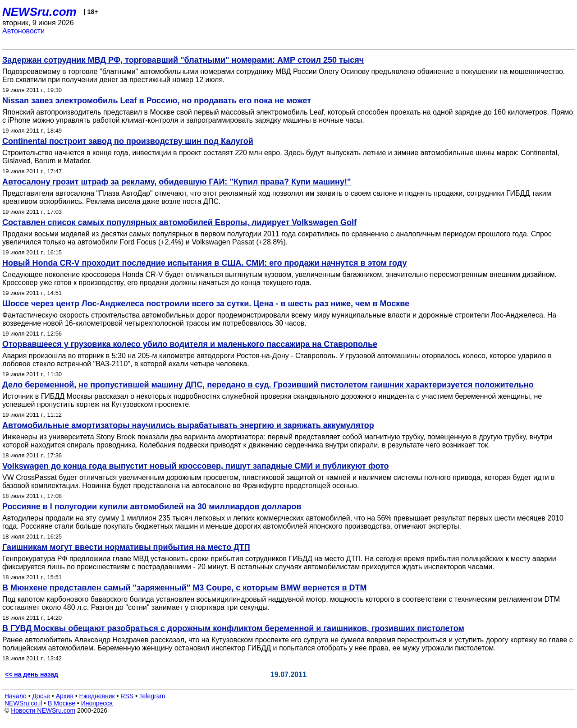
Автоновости (23, 31)
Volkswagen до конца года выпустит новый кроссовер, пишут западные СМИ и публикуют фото (196, 466)
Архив (65, 696)
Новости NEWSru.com (43, 710)
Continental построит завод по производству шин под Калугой (128, 141)
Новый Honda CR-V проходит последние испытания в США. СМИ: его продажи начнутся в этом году (205, 263)
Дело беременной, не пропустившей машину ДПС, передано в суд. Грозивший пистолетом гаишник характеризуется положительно (268, 385)
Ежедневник (97, 696)
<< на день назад (32, 674)
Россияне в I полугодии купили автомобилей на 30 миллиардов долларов (152, 507)
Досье (41, 696)
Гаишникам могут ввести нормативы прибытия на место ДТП (126, 547)
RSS (127, 696)
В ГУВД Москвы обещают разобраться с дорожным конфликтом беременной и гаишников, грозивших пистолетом (233, 628)
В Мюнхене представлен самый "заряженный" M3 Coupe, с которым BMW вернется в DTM (184, 588)
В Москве (62, 703)
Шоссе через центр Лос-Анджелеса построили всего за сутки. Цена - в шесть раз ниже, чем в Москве (206, 304)
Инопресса (97, 703)
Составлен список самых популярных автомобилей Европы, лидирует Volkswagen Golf (179, 222)
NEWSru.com (39, 12)
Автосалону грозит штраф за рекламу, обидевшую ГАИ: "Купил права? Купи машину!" (176, 182)
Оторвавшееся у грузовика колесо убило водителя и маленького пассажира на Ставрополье (190, 344)
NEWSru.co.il (23, 703)
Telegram (152, 696)
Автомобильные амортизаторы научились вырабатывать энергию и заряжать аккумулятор (188, 425)
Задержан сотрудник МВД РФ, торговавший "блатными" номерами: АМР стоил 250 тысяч (183, 60)
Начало (16, 696)
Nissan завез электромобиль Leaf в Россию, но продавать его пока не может (157, 101)
